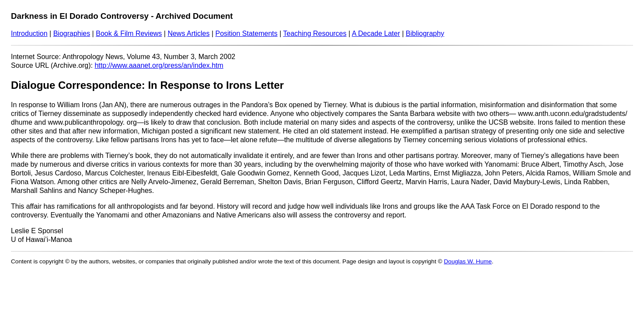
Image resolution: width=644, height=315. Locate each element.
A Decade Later (376, 33)
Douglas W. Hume (468, 261)
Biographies (72, 33)
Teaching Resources (315, 33)
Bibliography (425, 33)
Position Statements (246, 33)
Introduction (29, 33)
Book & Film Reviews (129, 33)
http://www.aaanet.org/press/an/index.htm (159, 65)
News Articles (188, 33)
